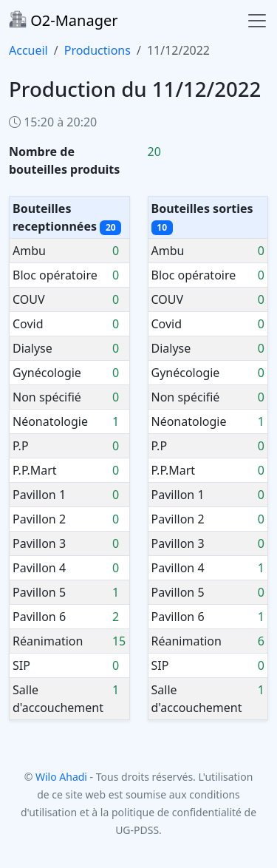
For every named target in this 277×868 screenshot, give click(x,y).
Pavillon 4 (39, 568)
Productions (98, 50)
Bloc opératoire (55, 275)
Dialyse (33, 348)
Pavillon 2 (39, 519)
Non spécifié (47, 397)
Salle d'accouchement (58, 699)
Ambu (29, 251)
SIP (21, 665)
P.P (21, 446)
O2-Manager (63, 20)
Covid (28, 324)
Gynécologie (47, 373)
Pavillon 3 (39, 543)
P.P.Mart (35, 470)
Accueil (28, 50)
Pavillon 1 (39, 495)
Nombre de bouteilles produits (64, 160)
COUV (29, 299)
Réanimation (48, 641)
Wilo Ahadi (61, 777)
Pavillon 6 (39, 617)
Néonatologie (50, 421)
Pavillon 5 (39, 592)
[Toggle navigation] (257, 21)
